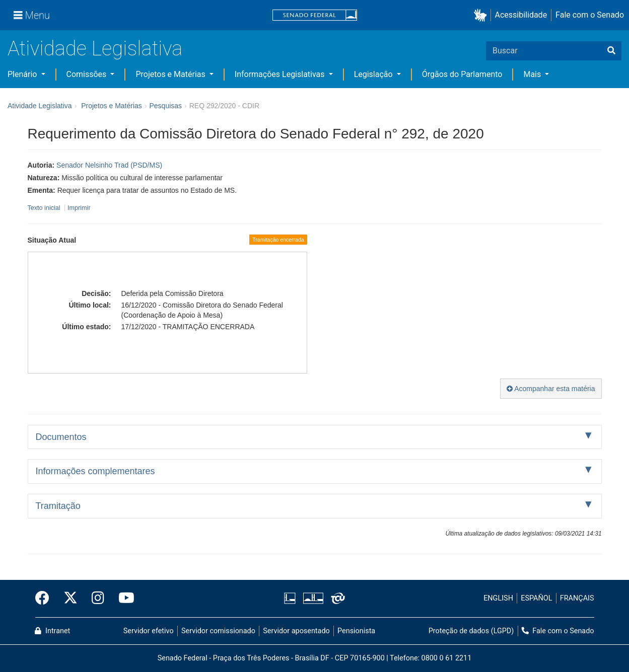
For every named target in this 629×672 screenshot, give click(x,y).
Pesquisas (165, 106)
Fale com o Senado (590, 15)
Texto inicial (45, 208)
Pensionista (356, 631)
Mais (533, 74)
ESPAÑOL (536, 598)
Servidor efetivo (149, 631)
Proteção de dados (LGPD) (471, 631)
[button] (482, 15)
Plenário (23, 74)
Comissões (88, 74)
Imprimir (79, 208)
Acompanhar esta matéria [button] (551, 389)
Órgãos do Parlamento (462, 74)
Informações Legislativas (281, 74)
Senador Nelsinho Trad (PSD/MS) (109, 165)
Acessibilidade (521, 15)
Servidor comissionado (218, 631)
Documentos (61, 437)
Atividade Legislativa (95, 49)
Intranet (52, 631)
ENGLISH (498, 598)
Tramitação (58, 506)
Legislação (374, 74)
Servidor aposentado (296, 631)
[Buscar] (611, 51)
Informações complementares (95, 471)
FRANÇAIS (577, 598)
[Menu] (32, 15)
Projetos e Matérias (171, 74)
